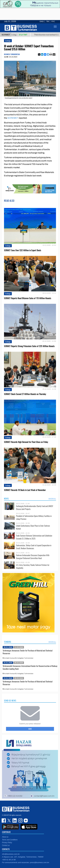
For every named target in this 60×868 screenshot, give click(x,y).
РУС (53, 21)
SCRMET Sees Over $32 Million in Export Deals (23, 250)
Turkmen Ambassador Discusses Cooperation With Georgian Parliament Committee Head (33, 557)
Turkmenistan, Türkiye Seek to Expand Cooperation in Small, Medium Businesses (34, 547)
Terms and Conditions (10, 840)
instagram (20, 820)
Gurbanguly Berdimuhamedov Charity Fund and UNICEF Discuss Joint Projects (35, 508)
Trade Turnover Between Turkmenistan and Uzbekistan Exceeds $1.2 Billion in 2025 (34, 537)
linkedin (15, 820)
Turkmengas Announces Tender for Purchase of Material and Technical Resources (28, 652)
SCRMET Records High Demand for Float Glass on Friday (26, 442)
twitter (9, 820)
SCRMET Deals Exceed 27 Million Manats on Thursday (25, 394)
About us (5, 837)
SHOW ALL (52, 499)
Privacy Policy (7, 843)
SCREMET (13, 118)
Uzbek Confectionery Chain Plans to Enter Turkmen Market (33, 527)
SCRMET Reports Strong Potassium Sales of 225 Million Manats (29, 346)
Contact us (6, 845)
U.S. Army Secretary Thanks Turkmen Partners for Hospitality (33, 566)
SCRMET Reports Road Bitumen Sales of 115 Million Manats (28, 298)
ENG (42, 21)
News (6, 499)
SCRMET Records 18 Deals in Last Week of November (25, 490)
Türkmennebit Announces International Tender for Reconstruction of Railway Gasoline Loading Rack (30, 667)
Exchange (8, 41)
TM (48, 21)
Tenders (8, 642)
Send (30, 729)
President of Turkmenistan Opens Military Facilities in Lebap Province (34, 517)
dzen (25, 820)
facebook (4, 820)
